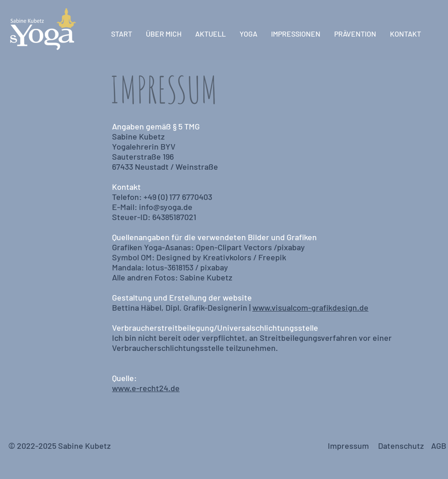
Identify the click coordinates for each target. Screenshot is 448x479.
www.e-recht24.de (146, 388)
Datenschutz (401, 446)
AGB (439, 446)
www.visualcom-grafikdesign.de (310, 307)
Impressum (350, 446)
